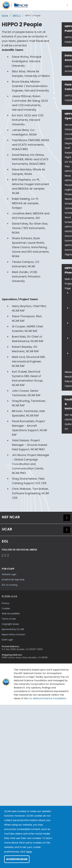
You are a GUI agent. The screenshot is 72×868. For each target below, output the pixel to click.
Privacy (6, 603)
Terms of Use (9, 619)
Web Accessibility (11, 614)
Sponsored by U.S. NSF (13, 629)
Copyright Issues (10, 624)
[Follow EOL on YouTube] (6, 555)
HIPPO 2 (17, 16)
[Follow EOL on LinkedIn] (8, 555)
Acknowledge (17, 859)
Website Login (9, 574)
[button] (67, 518)
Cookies (6, 608)
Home (5, 16)
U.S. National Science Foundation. (48, 698)
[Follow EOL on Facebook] (3, 555)
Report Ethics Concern (13, 634)
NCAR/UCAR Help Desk (13, 580)
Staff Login (7, 640)
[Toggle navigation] (68, 5)
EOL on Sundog (10, 585)
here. (29, 852)
